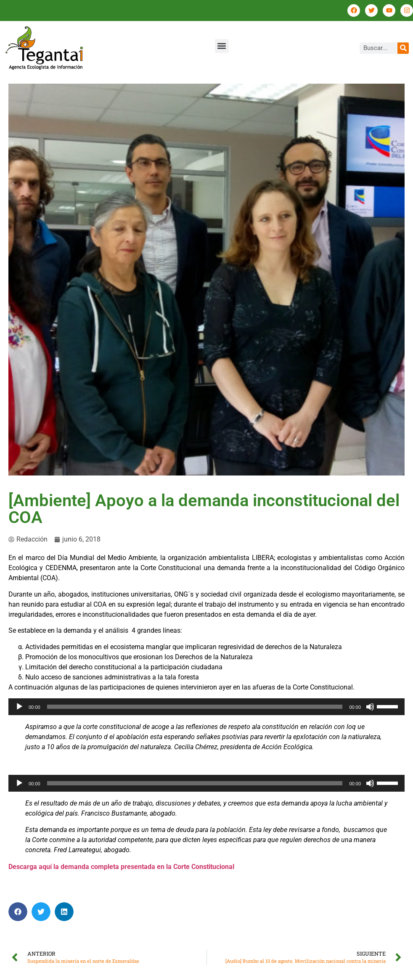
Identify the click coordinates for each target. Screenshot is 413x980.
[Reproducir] (19, 707)
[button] (222, 46)
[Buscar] (403, 48)
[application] (206, 707)
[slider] (195, 707)
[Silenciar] (370, 707)
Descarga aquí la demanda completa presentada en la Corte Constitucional (121, 867)
